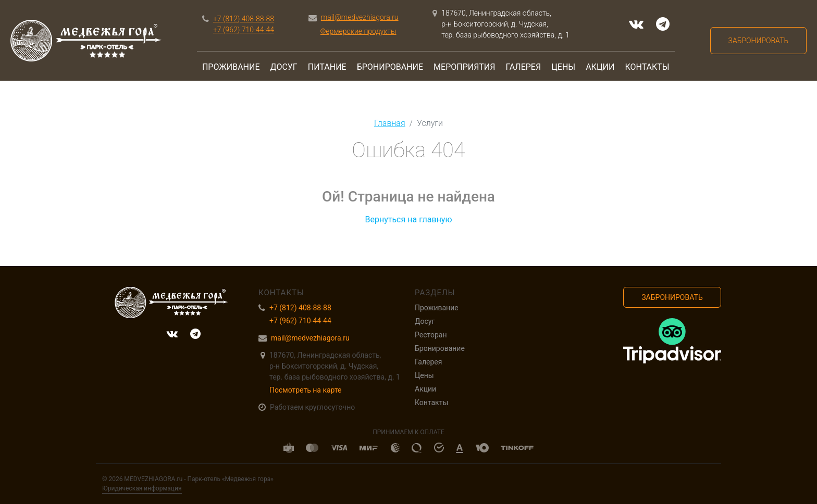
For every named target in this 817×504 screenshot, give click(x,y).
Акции (600, 67)
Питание (327, 67)
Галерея (523, 67)
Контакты (647, 67)
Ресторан (431, 335)
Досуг (284, 67)
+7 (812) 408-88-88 (244, 19)
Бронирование (390, 67)
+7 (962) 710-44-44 (244, 30)
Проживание (231, 67)
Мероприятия (464, 67)
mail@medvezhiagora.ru (360, 17)
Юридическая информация (142, 488)
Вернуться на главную (408, 219)
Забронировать (758, 41)
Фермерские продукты (358, 31)
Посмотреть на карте (306, 390)
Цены (563, 67)
